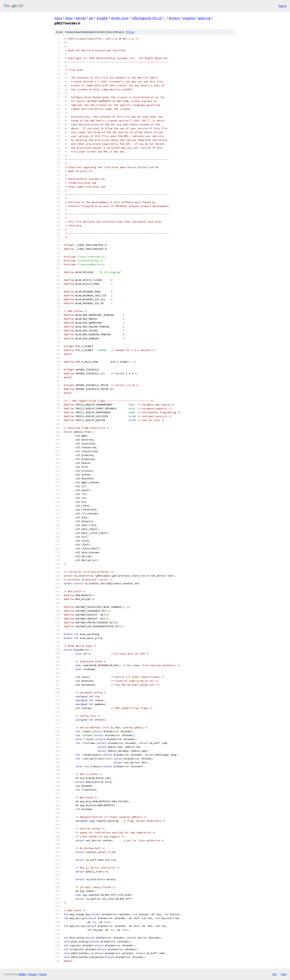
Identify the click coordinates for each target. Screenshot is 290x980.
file (130, 32)
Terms (43, 974)
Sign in (282, 6)
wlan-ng (204, 18)
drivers (174, 18)
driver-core (120, 18)
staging (189, 18)
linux (58, 18)
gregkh (102, 18)
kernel (81, 18)
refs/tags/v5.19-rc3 (147, 18)
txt (274, 974)
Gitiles (22, 974)
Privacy (32, 974)
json (283, 974)
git (91, 18)
